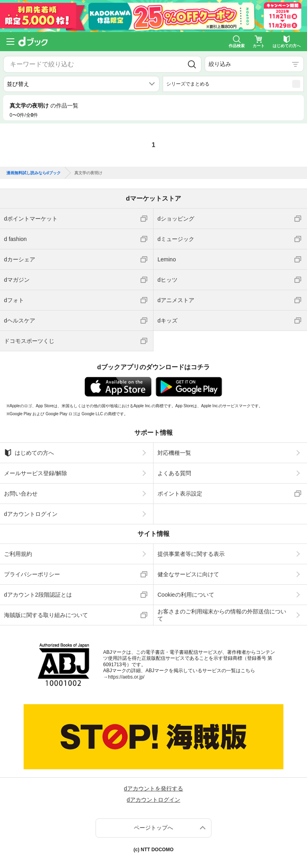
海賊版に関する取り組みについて (46, 615)
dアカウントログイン (31, 514)
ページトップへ (153, 828)
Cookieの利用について (186, 595)
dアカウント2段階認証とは (38, 595)
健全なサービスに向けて (188, 574)
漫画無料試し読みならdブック (34, 173)
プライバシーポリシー (32, 574)
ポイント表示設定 (180, 494)
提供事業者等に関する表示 (191, 554)
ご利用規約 (18, 554)
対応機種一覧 (174, 453)
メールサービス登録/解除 (36, 473)
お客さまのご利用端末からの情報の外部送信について (222, 615)
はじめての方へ (29, 453)
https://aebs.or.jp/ (126, 677)
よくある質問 (174, 473)
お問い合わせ (21, 494)
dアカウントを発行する (153, 788)
